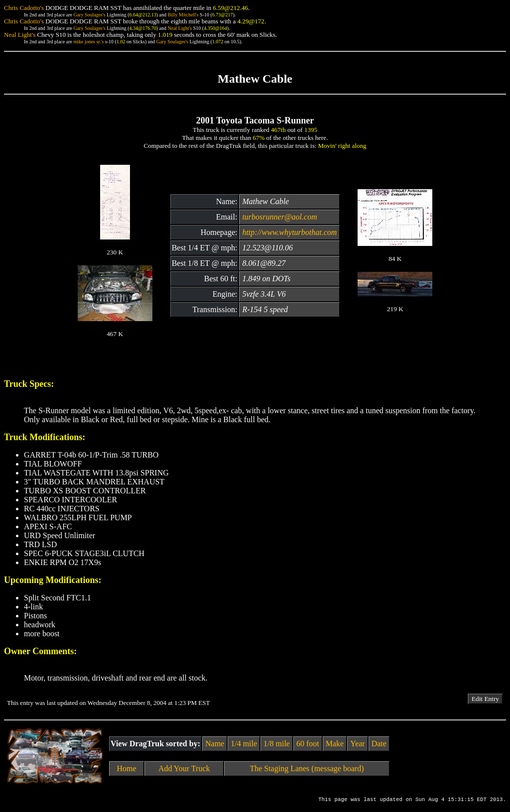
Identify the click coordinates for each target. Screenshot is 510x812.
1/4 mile (244, 744)
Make (335, 744)
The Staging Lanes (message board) (307, 768)
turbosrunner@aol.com (279, 217)
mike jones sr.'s (88, 42)
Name (215, 744)
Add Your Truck (184, 768)
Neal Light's (180, 28)
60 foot (308, 744)
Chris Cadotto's (24, 8)
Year (357, 744)
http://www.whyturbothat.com (289, 232)
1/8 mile (277, 744)
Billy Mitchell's (183, 15)
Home (127, 768)
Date (379, 744)
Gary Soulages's (89, 15)
